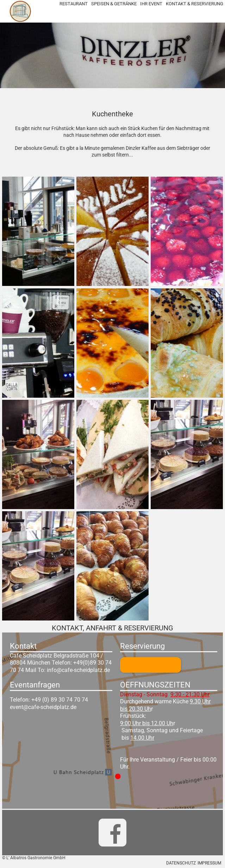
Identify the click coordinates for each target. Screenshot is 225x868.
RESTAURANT (74, 4)
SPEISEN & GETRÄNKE (114, 4)
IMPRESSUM (209, 863)
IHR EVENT (151, 4)
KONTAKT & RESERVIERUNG (195, 4)
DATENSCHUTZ (181, 863)
